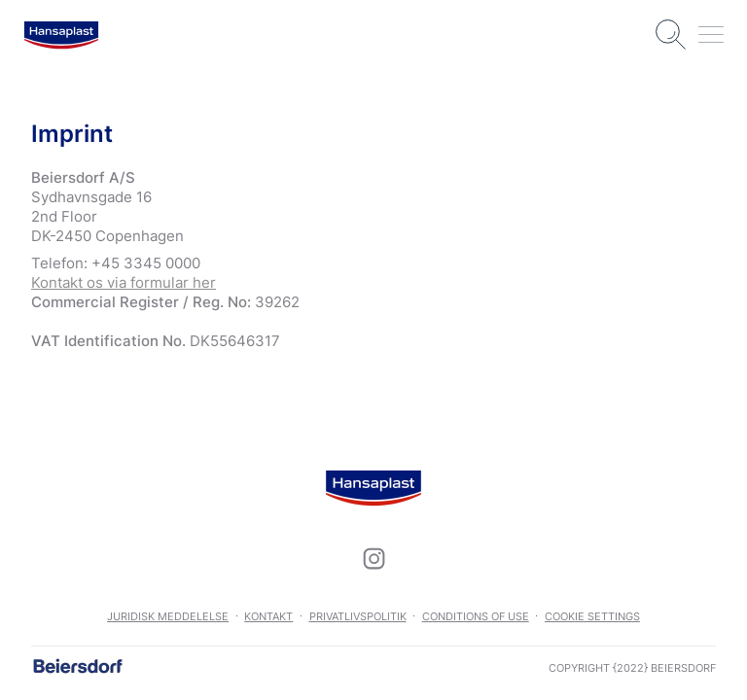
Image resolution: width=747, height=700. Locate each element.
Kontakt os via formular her (124, 282)
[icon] (373, 558)
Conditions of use (476, 616)
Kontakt (268, 616)
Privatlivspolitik (358, 616)
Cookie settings (592, 616)
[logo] (61, 35)
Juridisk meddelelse (168, 616)
